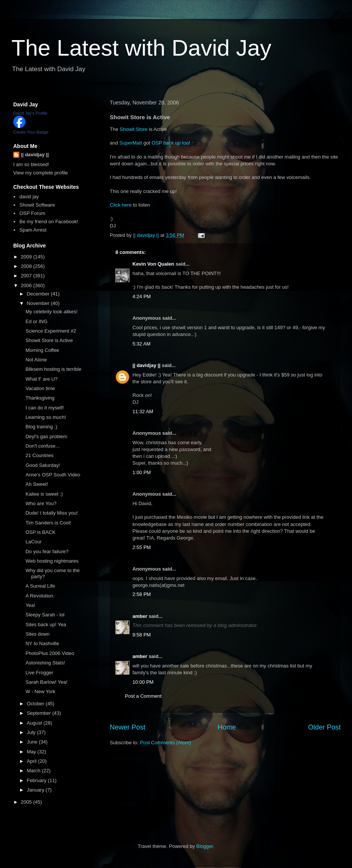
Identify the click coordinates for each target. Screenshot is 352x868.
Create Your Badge (31, 132)
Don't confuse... (42, 446)
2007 (27, 276)
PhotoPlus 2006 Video (50, 653)
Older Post (324, 727)
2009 (27, 257)
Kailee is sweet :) (44, 494)
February (37, 780)
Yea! (30, 605)
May (32, 752)
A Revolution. (40, 596)
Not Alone (36, 360)
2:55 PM (142, 547)
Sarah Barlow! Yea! (46, 682)
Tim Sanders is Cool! (48, 523)
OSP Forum (32, 213)
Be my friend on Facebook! (49, 222)
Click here (121, 205)
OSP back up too (170, 143)
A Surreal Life (40, 586)
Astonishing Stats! (45, 663)
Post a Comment (143, 696)
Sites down (37, 634)
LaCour (33, 542)
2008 (27, 266)
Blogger (205, 846)
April (33, 761)
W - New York (40, 691)
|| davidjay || (146, 365)
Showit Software (37, 205)
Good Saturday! (43, 465)
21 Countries (39, 455)
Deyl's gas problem (46, 436)
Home (227, 727)
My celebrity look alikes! (51, 312)
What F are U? (41, 379)
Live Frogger (39, 673)
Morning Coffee (42, 350)
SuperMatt (131, 143)
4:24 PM (142, 296)
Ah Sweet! (37, 484)
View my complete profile (40, 173)
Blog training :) (41, 427)
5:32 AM (142, 344)
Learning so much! (46, 417)
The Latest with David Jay (141, 48)
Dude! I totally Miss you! (51, 513)
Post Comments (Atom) (166, 743)
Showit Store (134, 129)
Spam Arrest (33, 230)
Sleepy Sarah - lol (45, 615)
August (35, 723)
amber (140, 616)
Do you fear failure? (47, 551)
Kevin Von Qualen (153, 264)
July (32, 732)
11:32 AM (143, 411)
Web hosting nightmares (52, 561)
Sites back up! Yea (46, 625)
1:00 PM (142, 472)
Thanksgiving (40, 398)
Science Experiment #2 (51, 331)
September (40, 713)
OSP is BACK (40, 532)
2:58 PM (142, 594)
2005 (27, 802)
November (39, 303)
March (34, 771)
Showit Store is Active (49, 340)
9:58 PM (142, 635)
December (39, 294)
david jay (29, 197)
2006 (27, 285)
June (33, 742)
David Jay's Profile (30, 113)
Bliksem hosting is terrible (53, 369)
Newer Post (128, 727)
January (36, 790)
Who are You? (41, 503)
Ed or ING (36, 321)
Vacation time (40, 388)
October (36, 704)
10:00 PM (143, 682)
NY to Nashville (42, 643)
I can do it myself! (44, 408)
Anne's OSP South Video (53, 475)
